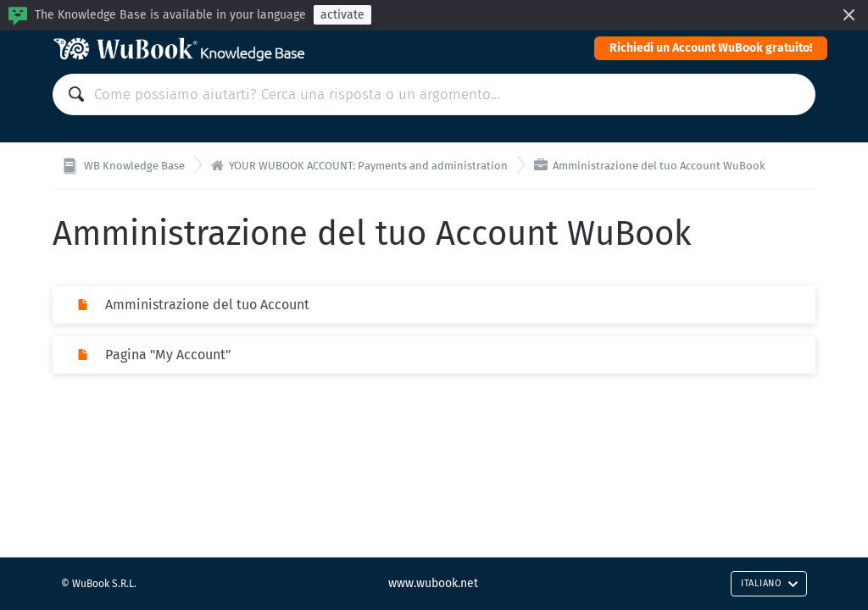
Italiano (770, 583)
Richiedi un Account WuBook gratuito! (711, 48)
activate (342, 15)
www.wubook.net (433, 583)
